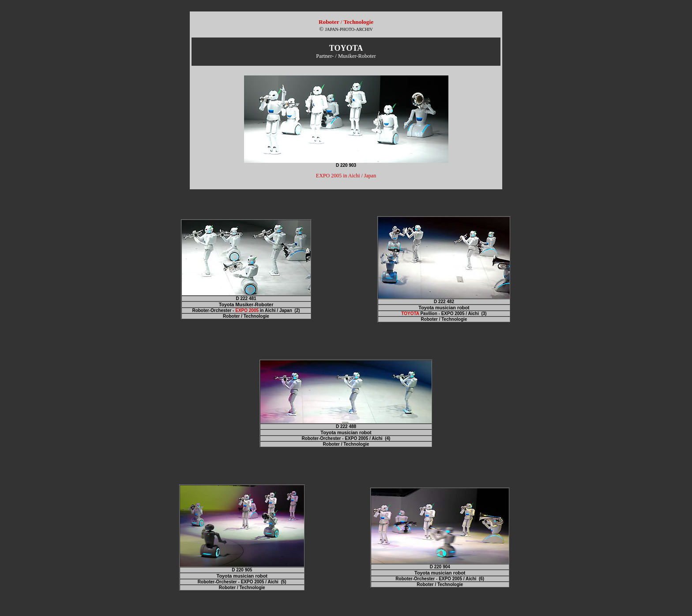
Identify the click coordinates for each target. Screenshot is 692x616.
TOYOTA (410, 314)
